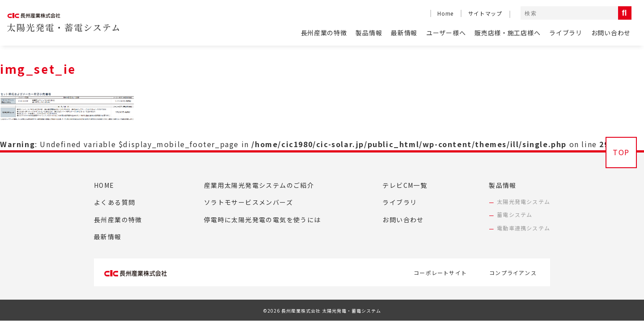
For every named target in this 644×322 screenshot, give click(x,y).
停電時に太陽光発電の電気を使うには (263, 220)
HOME (104, 185)
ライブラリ (566, 33)
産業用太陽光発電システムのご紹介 (259, 185)
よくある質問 (114, 202)
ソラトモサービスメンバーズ (248, 202)
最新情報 (404, 33)
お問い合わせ (611, 33)
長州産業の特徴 (324, 33)
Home (445, 13)
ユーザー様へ (446, 33)
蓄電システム (515, 214)
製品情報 (369, 33)
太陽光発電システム (523, 201)
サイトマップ (485, 13)
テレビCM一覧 (405, 185)
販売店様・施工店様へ (507, 33)
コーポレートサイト (440, 273)
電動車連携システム (523, 228)
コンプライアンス (513, 273)
